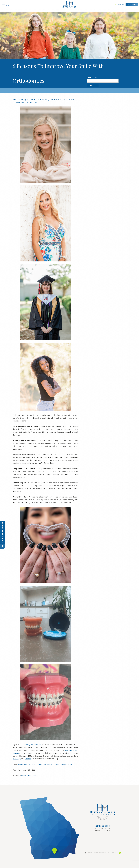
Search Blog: (93, 77)
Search (93, 85)
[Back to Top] (120, 853)
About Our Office (28, 775)
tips (72, 764)
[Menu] (6, 6)
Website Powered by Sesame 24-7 (97, 853)
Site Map (115, 853)
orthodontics (55, 764)
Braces (28, 759)
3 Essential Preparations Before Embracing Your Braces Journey (40, 100)
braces (46, 764)
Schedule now (111, 6)
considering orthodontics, (31, 745)
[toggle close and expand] (2, 546)
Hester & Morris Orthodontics (30, 764)
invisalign (65, 764)
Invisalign (17, 759)
